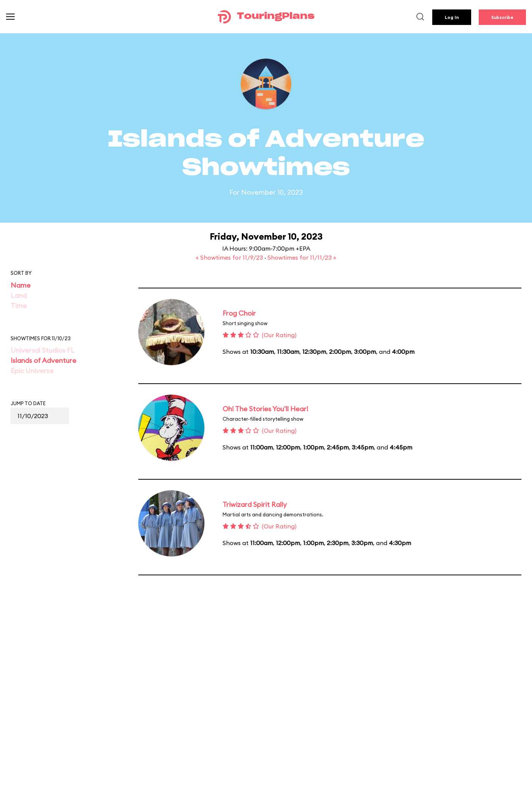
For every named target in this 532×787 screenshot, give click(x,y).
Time (19, 306)
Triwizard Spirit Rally (255, 504)
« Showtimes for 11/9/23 (230, 257)
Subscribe (502, 17)
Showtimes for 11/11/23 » (302, 257)
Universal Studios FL (43, 350)
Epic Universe (32, 371)
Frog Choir (239, 313)
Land (19, 295)
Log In (452, 17)
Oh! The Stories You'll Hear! (265, 409)
